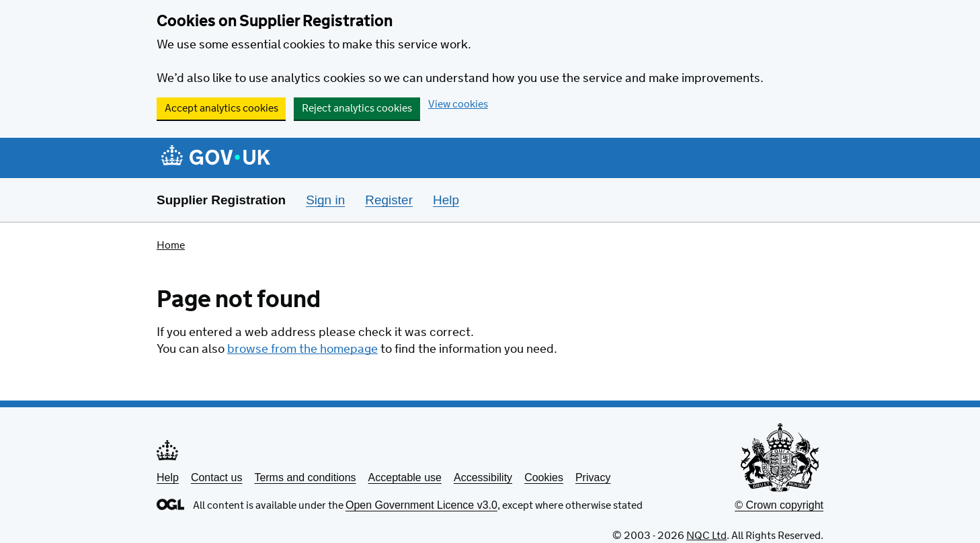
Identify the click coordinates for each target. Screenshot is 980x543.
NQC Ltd (706, 536)
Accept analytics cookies (221, 109)
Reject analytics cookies (357, 109)
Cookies (544, 477)
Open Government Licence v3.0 (421, 505)
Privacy (593, 477)
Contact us (216, 477)
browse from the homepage (302, 349)
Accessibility (483, 477)
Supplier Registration (221, 200)
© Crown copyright (779, 505)
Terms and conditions (305, 477)
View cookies (458, 105)
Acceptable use (405, 477)
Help (168, 477)
